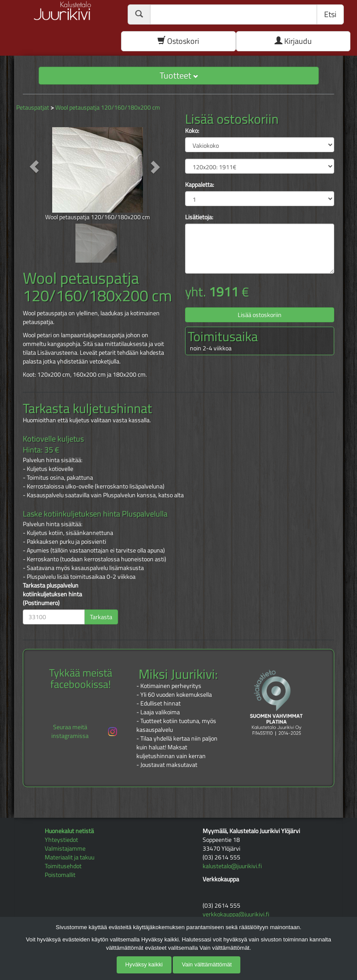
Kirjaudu (293, 41)
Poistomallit (60, 875)
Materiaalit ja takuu (70, 857)
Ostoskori (178, 41)
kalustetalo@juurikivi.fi (232, 866)
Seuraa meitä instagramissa (85, 731)
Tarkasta (101, 617)
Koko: (192, 131)
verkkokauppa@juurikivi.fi (236, 914)
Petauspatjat (33, 107)
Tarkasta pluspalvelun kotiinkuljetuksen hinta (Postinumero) (52, 594)
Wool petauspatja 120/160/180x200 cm (108, 107)
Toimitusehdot (63, 866)
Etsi (330, 14)
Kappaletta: (200, 185)
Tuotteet (179, 75)
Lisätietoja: (199, 217)
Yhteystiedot (61, 839)
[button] (34, 167)
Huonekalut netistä (69, 831)
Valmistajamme (65, 848)
